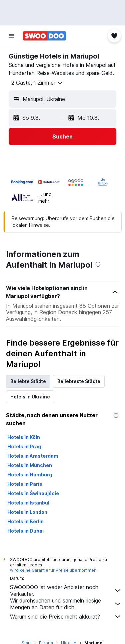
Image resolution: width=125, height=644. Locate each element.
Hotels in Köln (24, 437)
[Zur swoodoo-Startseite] (44, 36)
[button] (11, 36)
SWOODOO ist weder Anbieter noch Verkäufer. (66, 590)
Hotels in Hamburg (30, 475)
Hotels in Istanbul (28, 503)
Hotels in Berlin (25, 521)
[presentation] (98, 264)
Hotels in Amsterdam (33, 456)
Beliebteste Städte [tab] (79, 381)
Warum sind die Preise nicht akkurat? (66, 617)
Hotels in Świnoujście (33, 493)
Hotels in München (30, 465)
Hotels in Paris (25, 484)
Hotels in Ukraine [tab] (30, 397)
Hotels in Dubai (25, 531)
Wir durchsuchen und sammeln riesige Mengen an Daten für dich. (66, 604)
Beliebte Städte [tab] (28, 381)
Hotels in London (27, 512)
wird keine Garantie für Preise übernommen (53, 570)
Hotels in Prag (24, 446)
